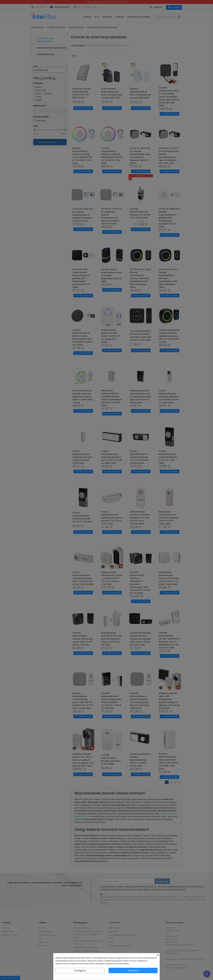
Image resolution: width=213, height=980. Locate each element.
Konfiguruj (80, 970)
